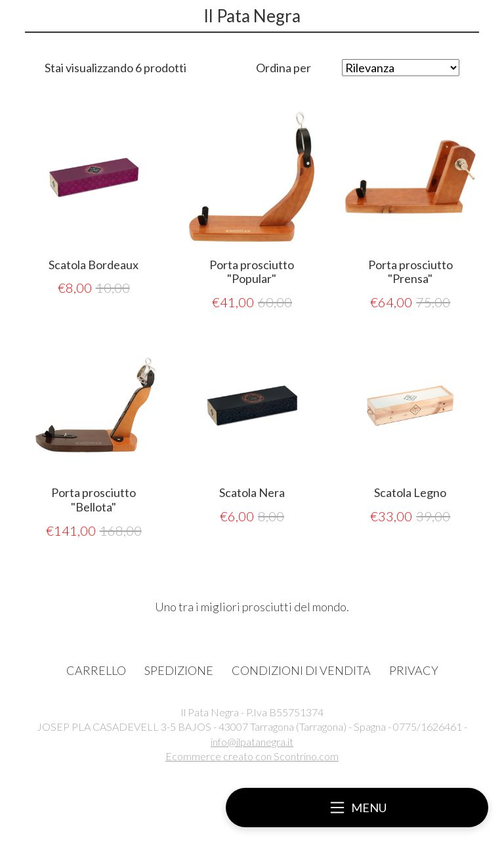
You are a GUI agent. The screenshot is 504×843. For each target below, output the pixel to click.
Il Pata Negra (252, 16)
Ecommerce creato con (252, 756)
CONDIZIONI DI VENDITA (301, 670)
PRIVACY (414, 670)
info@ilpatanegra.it (252, 742)
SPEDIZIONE (179, 670)
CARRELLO (96, 670)
